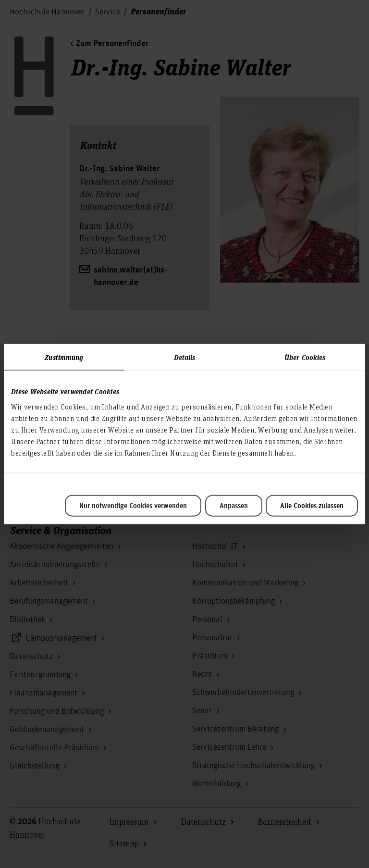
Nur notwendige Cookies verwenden (133, 506)
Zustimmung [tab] (64, 357)
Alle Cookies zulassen (312, 506)
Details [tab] (185, 357)
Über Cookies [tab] (305, 357)
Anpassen (234, 506)
